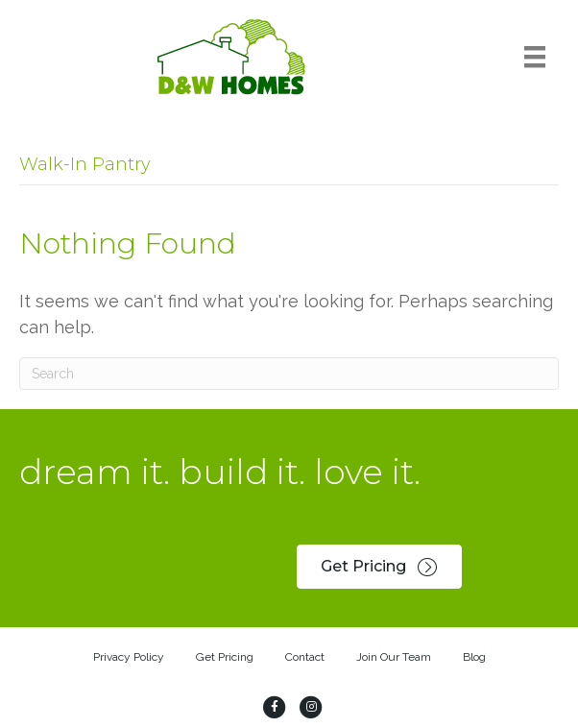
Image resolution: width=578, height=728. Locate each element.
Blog (474, 657)
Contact (305, 657)
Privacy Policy (129, 657)
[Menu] (535, 57)
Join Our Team (394, 657)
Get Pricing (225, 657)
